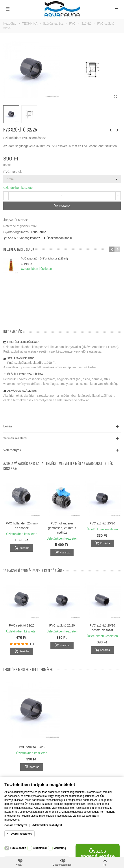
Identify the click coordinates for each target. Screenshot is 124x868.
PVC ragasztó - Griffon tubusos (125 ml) (44, 259)
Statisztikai (40, 848)
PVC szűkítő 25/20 (62, 625)
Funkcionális (18, 848)
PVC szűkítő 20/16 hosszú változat (102, 628)
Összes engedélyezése (98, 854)
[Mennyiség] (62, 196)
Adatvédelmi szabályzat (47, 825)
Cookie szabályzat (16, 825)
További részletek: (21, 834)
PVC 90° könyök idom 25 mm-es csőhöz (102, 526)
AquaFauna (38, 232)
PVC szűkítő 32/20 (22, 625)
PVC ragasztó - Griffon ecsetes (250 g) (22, 526)
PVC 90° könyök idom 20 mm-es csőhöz (62, 526)
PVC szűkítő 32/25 (32, 747)
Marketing (60, 848)
